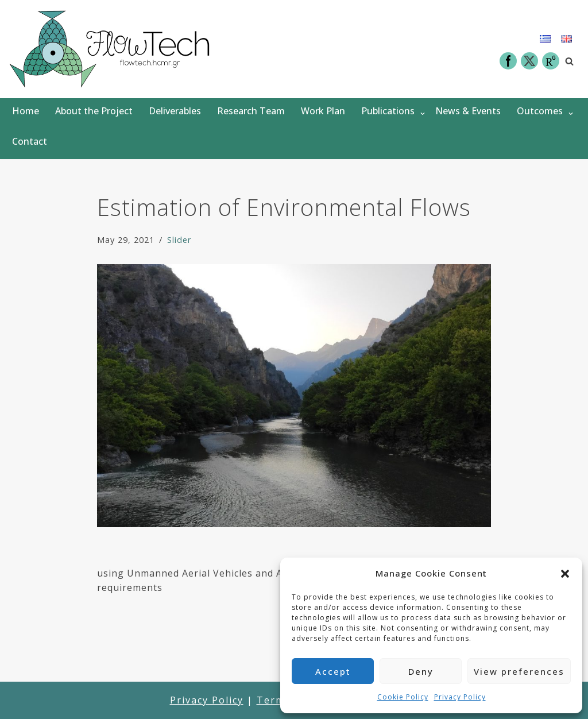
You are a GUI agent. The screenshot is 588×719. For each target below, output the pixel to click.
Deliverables (175, 111)
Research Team (251, 111)
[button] (565, 574)
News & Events (468, 111)
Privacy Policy (460, 697)
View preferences (519, 671)
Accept (333, 671)
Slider (179, 240)
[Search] (569, 61)
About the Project (94, 111)
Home (26, 111)
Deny (421, 671)
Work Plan (323, 111)
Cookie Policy (403, 697)
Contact (30, 141)
